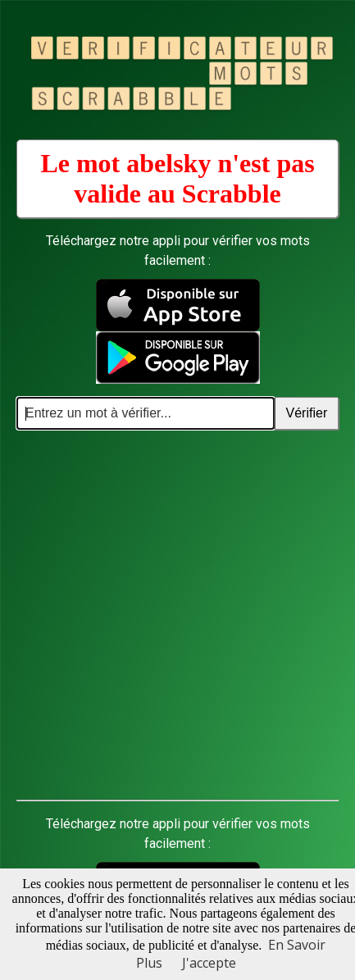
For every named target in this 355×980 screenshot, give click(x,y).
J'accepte (209, 963)
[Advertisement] (177, 615)
